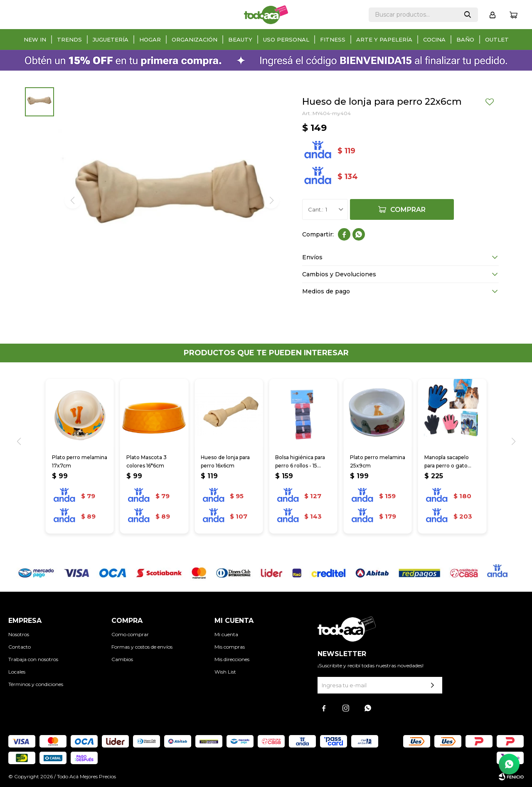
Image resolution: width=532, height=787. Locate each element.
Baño (465, 39)
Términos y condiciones (36, 684)
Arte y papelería (384, 39)
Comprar (408, 210)
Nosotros (19, 634)
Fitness (333, 39)
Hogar (150, 39)
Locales (17, 672)
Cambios (122, 659)
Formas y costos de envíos (142, 647)
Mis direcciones (232, 659)
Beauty (240, 39)
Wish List (225, 672)
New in (35, 39)
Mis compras (230, 647)
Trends (69, 39)
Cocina (434, 39)
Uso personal (286, 39)
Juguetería (111, 39)
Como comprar (130, 634)
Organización (195, 39)
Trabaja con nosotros (33, 659)
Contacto (20, 647)
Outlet (497, 39)
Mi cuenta (226, 634)
